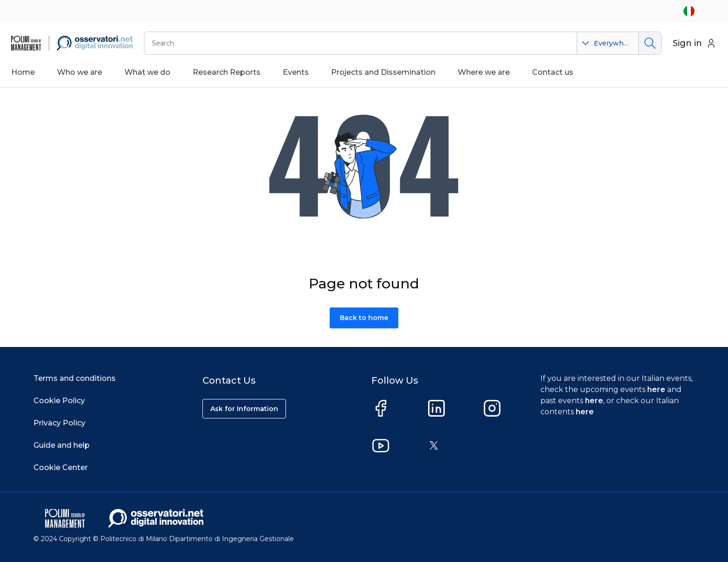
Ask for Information (244, 409)
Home (23, 72)
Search (650, 43)
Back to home (364, 318)
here (656, 389)
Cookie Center (61, 467)
